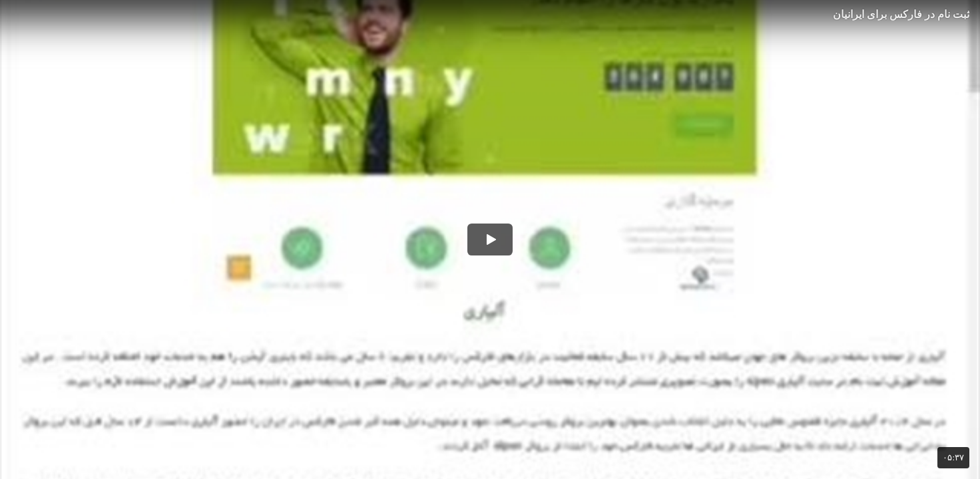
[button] (490, 239)
